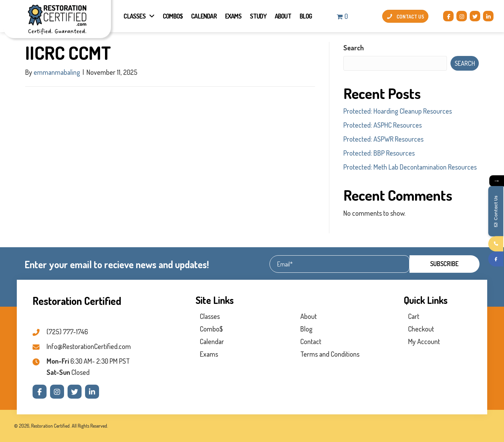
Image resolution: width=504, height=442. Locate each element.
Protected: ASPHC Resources (383, 125)
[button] (448, 16)
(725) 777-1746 (67, 331)
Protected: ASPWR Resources (383, 139)
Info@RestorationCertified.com (89, 346)
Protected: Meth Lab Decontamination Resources (410, 167)
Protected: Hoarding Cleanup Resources (398, 111)
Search (354, 48)
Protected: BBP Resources (379, 153)
